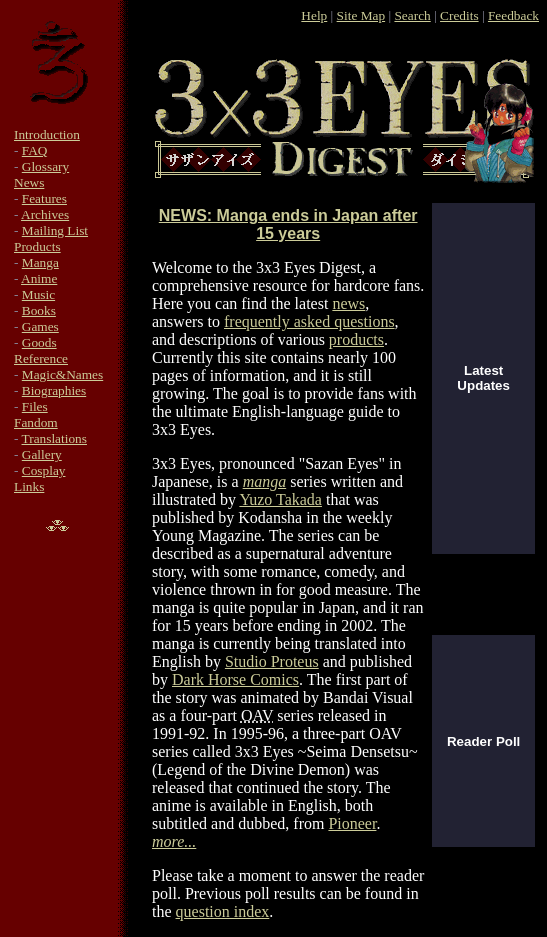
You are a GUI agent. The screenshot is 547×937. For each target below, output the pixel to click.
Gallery (42, 454)
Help (314, 15)
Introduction (47, 134)
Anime (39, 278)
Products (37, 246)
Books (39, 310)
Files (35, 406)
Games (40, 326)
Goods (39, 342)
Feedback (513, 15)
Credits (459, 15)
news (348, 303)
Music (38, 294)
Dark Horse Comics (235, 679)
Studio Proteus (272, 661)
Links (29, 486)
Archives (45, 214)
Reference (41, 358)
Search (412, 15)
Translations (54, 438)
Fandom (36, 422)
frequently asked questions (309, 321)
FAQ (35, 150)
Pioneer (352, 823)
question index (223, 911)
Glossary (45, 166)
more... (174, 841)
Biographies (54, 390)
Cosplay (44, 470)
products (356, 339)
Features (44, 198)
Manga (40, 262)
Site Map (361, 15)
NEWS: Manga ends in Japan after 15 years (288, 224)
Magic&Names (62, 374)
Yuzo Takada (280, 499)
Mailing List (55, 230)
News (29, 182)
